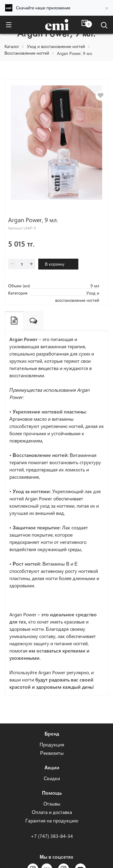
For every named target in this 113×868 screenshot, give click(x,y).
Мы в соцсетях (56, 857)
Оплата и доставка (52, 812)
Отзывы (52, 804)
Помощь (52, 793)
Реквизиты (52, 753)
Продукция (52, 744)
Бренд (52, 734)
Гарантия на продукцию (52, 820)
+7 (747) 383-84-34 (52, 836)
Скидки (52, 778)
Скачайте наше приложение (43, 8)
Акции (52, 767)
